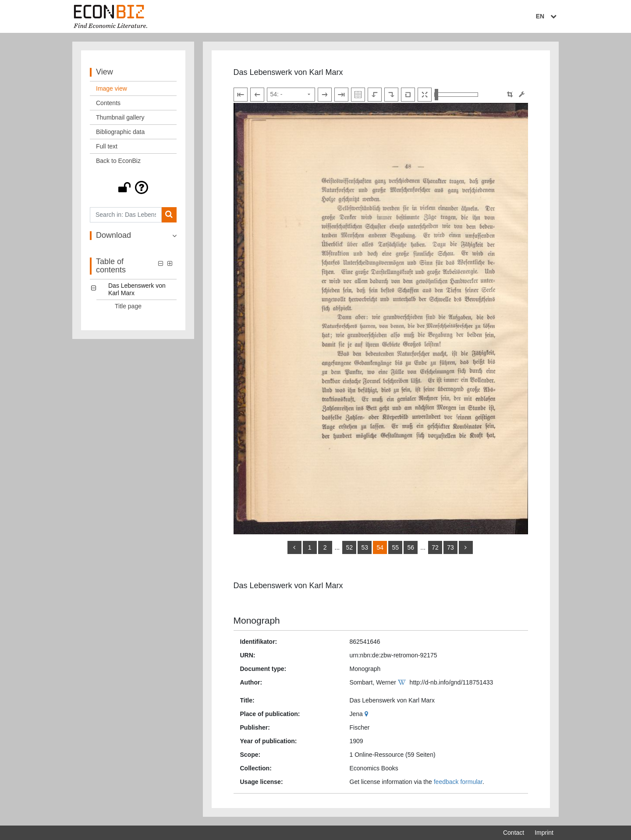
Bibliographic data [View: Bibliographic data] (120, 132)
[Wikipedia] (403, 682)
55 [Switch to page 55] (395, 547)
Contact (514, 833)
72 (435, 547)
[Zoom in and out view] (456, 95)
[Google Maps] (367, 714)
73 (450, 547)
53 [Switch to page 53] (365, 547)
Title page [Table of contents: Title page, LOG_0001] (128, 306)
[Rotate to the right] (391, 95)
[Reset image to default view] (408, 95)
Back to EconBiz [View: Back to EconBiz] (118, 161)
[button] (133, 187)
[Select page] (291, 95)
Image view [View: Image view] (112, 88)
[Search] (169, 215)
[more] (466, 547)
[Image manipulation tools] (522, 94)
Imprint (544, 833)
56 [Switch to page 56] (411, 547)
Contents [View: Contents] (108, 103)
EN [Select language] (547, 16)
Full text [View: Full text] (107, 146)
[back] (294, 547)
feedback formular (458, 782)
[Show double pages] (358, 95)
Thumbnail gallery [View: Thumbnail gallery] (120, 117)
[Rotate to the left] (375, 95)
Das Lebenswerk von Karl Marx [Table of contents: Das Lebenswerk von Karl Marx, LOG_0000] (137, 289)
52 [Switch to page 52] (349, 547)
